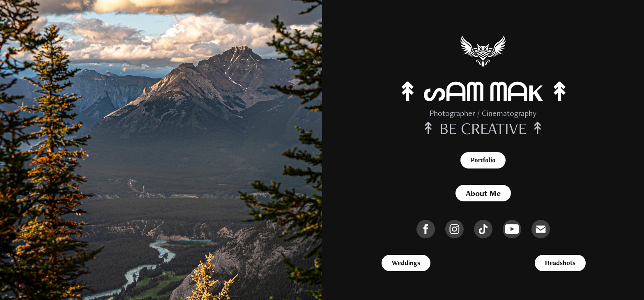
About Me (483, 193)
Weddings (406, 263)
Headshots (560, 263)
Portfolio (483, 160)
